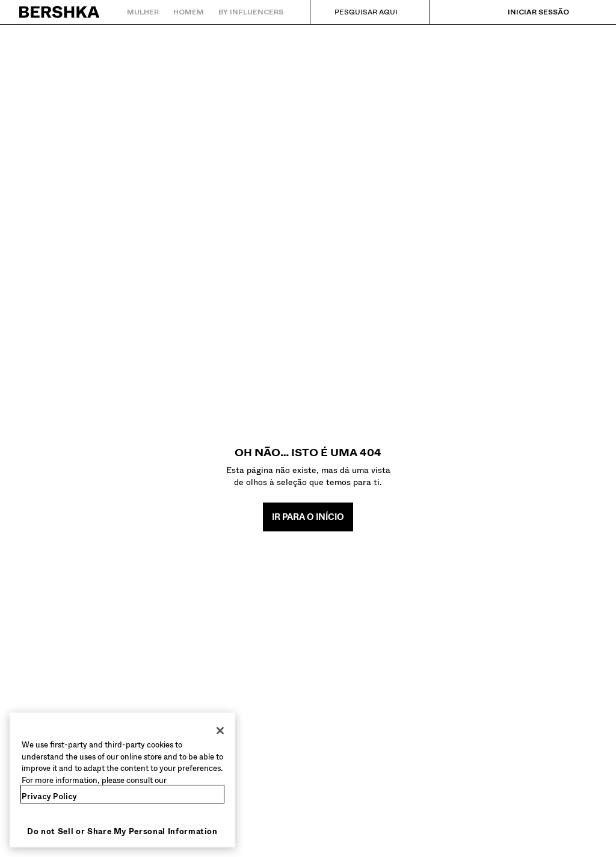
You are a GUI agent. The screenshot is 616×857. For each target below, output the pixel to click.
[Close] (220, 731)
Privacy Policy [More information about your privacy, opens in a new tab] (49, 797)
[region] (122, 780)
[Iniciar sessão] (526, 12)
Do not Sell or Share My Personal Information (122, 831)
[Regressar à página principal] (60, 12)
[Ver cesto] (588, 12)
